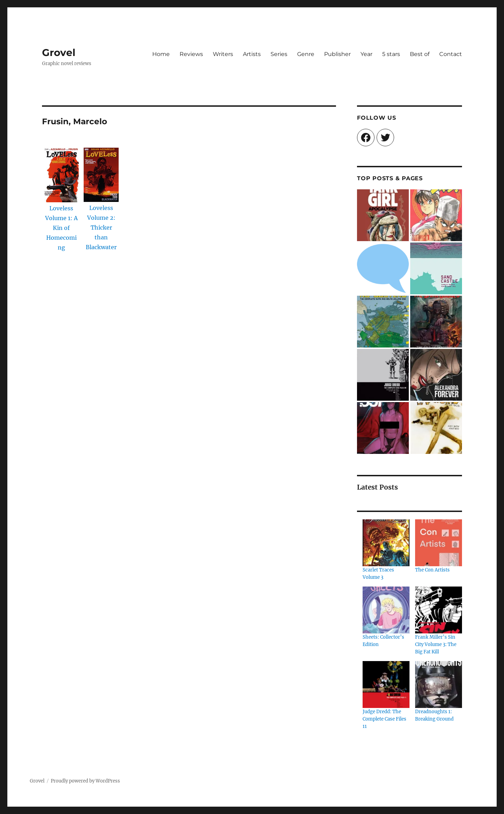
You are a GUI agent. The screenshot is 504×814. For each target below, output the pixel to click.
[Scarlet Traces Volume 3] (386, 543)
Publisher (337, 54)
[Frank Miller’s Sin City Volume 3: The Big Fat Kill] (439, 610)
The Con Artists (432, 570)
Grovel (59, 52)
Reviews (191, 54)
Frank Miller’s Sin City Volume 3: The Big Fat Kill (436, 644)
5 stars (391, 54)
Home (161, 54)
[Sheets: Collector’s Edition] (386, 610)
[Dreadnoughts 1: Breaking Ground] (439, 685)
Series (279, 54)
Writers (223, 54)
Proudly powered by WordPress (85, 781)
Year (366, 54)
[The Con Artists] (439, 543)
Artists (252, 54)
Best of (420, 54)
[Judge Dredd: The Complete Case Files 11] (386, 685)
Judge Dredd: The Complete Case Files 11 (384, 719)
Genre (306, 54)
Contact (451, 54)
